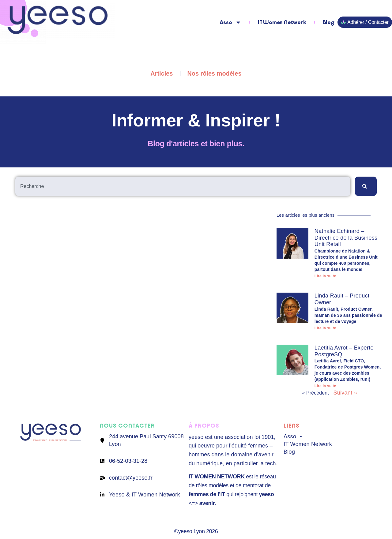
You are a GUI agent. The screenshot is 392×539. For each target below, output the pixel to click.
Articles (162, 73)
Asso (231, 22)
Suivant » (345, 393)
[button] (328, 437)
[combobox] (183, 186)
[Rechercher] (366, 186)
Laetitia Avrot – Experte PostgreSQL (344, 351)
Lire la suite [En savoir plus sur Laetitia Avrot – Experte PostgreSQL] (325, 386)
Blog (329, 22)
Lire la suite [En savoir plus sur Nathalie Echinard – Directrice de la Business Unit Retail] (325, 276)
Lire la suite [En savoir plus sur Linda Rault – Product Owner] (325, 328)
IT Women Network (282, 22)
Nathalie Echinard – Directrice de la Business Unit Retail (346, 238)
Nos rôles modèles (214, 73)
